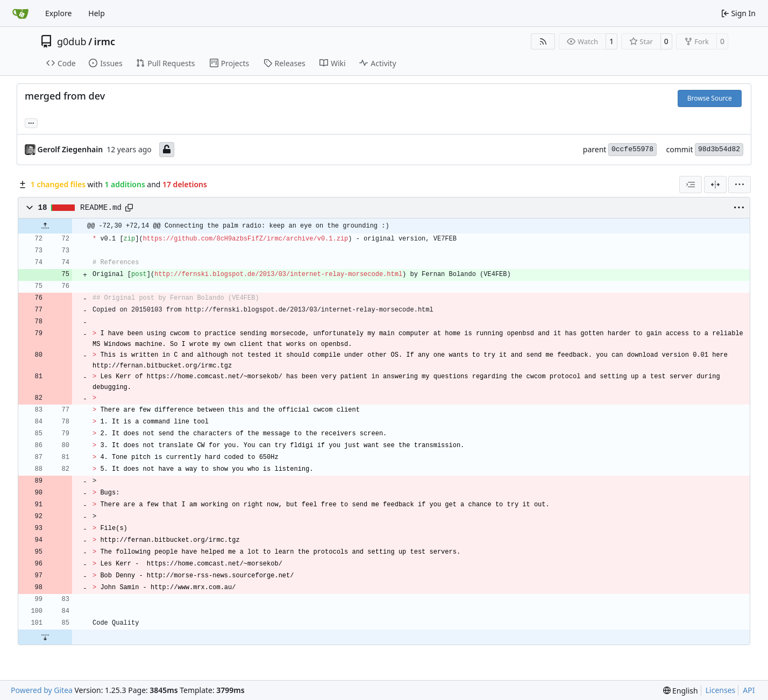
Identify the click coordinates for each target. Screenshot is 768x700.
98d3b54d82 (719, 149)
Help (97, 13)
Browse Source (710, 98)
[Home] (20, 13)
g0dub (72, 41)
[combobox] (691, 185)
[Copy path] (129, 208)
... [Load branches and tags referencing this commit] (31, 122)
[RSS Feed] (543, 41)
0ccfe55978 (632, 149)
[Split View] (715, 185)
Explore (58, 13)
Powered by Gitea (42, 690)
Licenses (721, 690)
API (749, 690)
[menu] (739, 185)
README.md (101, 208)
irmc (105, 41)
